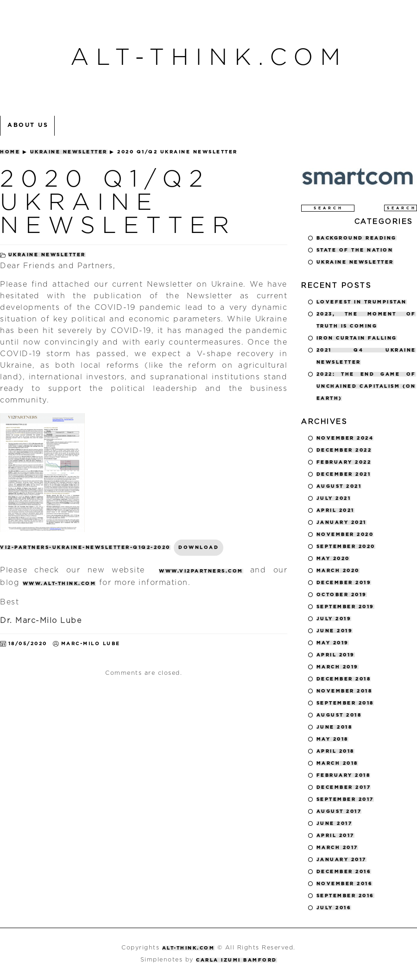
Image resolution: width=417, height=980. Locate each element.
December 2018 (344, 679)
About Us (28, 125)
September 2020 (346, 547)
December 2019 (344, 583)
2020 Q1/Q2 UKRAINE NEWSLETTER (118, 203)
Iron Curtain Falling (357, 338)
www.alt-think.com (60, 584)
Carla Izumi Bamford (237, 960)
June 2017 (335, 823)
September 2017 (345, 799)
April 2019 (336, 655)
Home (10, 152)
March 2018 (337, 763)
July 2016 (334, 908)
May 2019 (333, 643)
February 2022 (344, 462)
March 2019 (338, 667)
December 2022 (344, 450)
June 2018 (335, 727)
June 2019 (335, 631)
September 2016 (345, 896)
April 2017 (335, 836)
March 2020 (338, 571)
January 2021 (341, 522)
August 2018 (339, 715)
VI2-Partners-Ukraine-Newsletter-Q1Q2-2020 (85, 547)
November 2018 (344, 691)
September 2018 (345, 703)
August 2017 (339, 811)
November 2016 (345, 884)
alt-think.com (209, 58)
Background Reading (357, 238)
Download (199, 547)
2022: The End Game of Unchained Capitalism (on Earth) (366, 386)
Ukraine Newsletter (69, 152)
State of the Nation (355, 250)
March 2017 (337, 848)
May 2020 (333, 559)
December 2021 (344, 474)
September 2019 (345, 607)
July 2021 (334, 498)
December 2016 (344, 872)
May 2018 (332, 739)
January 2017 (341, 860)
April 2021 (335, 510)
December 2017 (344, 787)
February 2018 (344, 775)
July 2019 (334, 619)
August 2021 (339, 486)
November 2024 (345, 438)
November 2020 (345, 534)
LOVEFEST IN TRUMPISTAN (362, 302)
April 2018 (335, 751)
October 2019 (342, 595)
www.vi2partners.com (201, 571)
